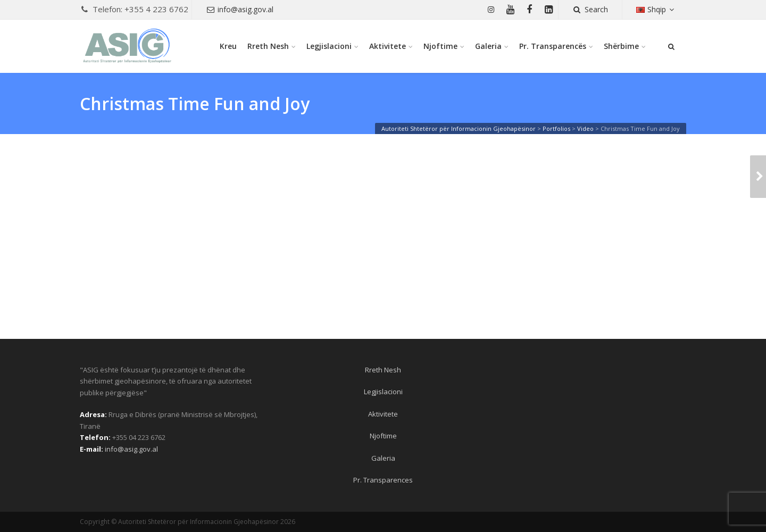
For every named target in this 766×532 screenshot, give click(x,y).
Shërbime (621, 46)
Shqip (656, 9)
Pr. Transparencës (553, 46)
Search (590, 9)
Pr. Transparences (383, 480)
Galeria (488, 46)
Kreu (228, 46)
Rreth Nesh (268, 46)
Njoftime (440, 46)
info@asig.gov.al (240, 9)
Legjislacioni (329, 46)
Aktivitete (388, 46)
